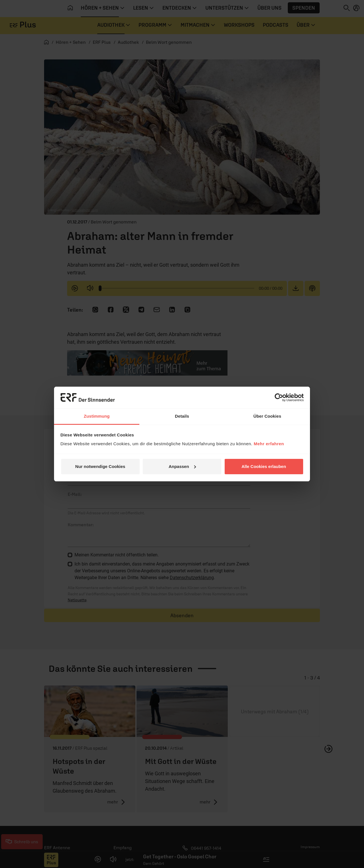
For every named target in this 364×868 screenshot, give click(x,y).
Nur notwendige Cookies (100, 466)
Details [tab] (182, 416)
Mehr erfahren (269, 444)
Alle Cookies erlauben (264, 466)
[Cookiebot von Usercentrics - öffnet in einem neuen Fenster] (279, 397)
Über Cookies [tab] (267, 416)
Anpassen (182, 466)
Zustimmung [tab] (97, 416)
